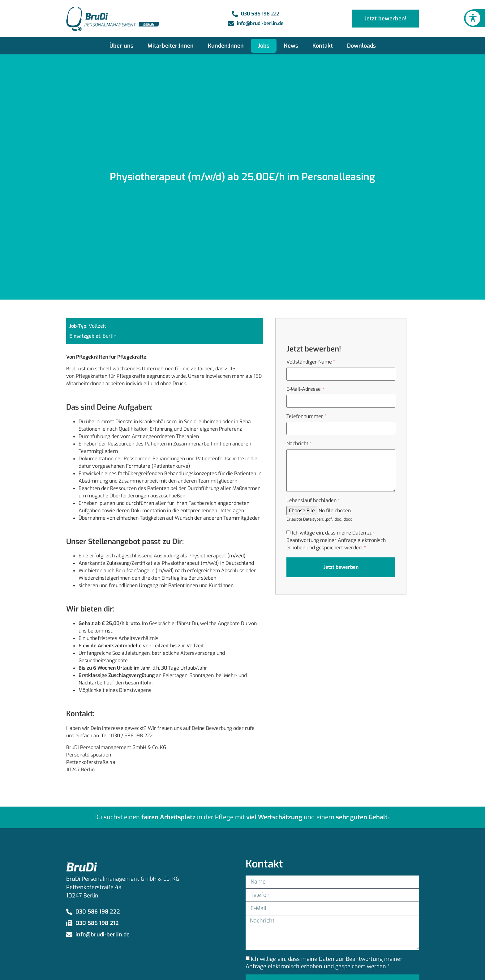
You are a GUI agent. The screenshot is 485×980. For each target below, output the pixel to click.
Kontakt (323, 46)
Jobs (264, 46)
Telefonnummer (307, 416)
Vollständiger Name (311, 362)
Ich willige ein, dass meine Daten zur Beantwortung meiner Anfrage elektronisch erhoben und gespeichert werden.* (324, 963)
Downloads (361, 46)
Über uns (121, 46)
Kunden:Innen (226, 46)
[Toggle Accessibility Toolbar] (473, 18)
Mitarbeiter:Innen (171, 46)
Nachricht (299, 444)
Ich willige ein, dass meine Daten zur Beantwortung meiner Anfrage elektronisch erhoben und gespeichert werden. (336, 540)
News (291, 46)
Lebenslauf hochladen (313, 501)
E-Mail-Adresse (305, 389)
